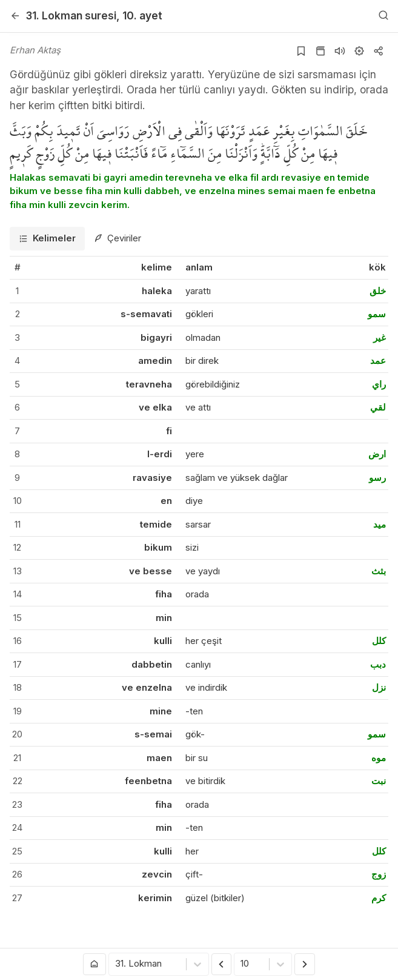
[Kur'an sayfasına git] (320, 51)
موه (379, 758)
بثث (379, 571)
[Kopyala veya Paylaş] (379, 51)
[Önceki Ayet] (222, 964)
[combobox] (116, 965)
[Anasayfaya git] (95, 964)
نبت (379, 781)
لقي (378, 407)
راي (379, 384)
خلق (378, 291)
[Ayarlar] (359, 51)
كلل (379, 641)
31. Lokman (71, 15)
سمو (377, 314)
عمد (378, 361)
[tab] (47, 239)
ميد (380, 524)
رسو (377, 478)
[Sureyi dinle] (340, 51)
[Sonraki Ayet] (305, 964)
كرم (379, 898)
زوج (379, 874)
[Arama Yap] (383, 16)
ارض (377, 454)
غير (380, 337)
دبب (378, 664)
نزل (379, 687)
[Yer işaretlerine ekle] (301, 51)
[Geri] (15, 16)
